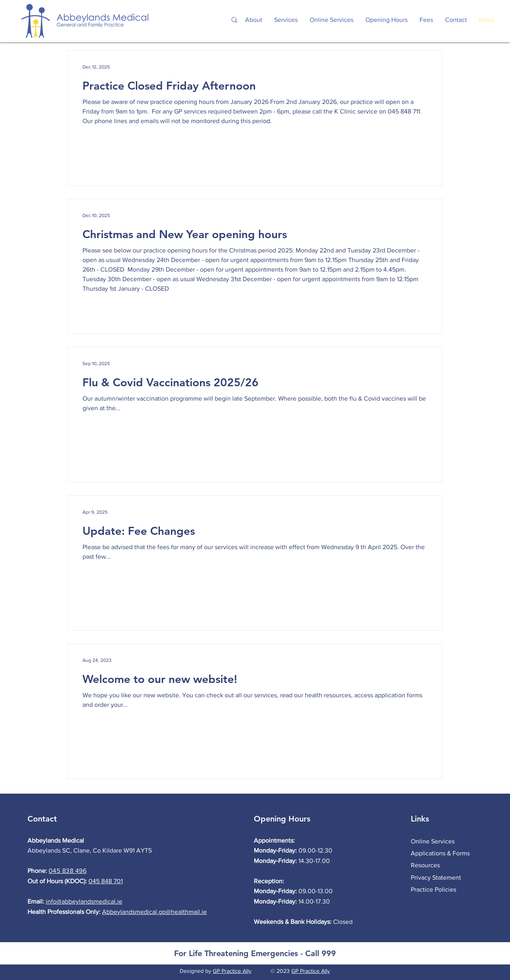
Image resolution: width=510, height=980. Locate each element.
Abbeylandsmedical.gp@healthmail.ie (154, 912)
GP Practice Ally (232, 971)
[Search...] (188, 20)
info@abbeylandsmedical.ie (84, 901)
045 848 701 (106, 881)
